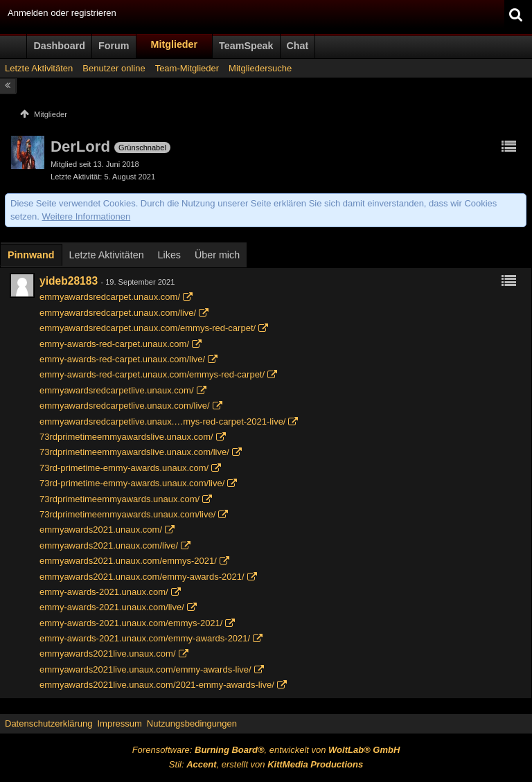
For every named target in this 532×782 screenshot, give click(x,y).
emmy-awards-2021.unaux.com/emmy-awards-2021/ (145, 638)
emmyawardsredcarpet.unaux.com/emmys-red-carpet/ (148, 328)
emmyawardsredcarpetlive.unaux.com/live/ (125, 406)
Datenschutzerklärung (48, 723)
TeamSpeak (246, 46)
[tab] (31, 256)
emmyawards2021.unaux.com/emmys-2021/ (128, 561)
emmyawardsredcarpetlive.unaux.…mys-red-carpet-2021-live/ (162, 421)
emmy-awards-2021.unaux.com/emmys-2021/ (131, 623)
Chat (298, 46)
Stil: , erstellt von (266, 764)
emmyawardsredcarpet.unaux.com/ (110, 297)
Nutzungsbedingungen (192, 723)
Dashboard (59, 46)
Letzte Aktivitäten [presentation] (107, 255)
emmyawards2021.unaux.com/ (101, 530)
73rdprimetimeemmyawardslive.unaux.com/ (126, 437)
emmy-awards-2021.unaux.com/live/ (112, 607)
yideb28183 (69, 281)
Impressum (119, 723)
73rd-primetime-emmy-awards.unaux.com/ (124, 468)
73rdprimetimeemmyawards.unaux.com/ (119, 499)
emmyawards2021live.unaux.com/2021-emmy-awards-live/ (157, 685)
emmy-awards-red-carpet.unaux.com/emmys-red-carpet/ (152, 374)
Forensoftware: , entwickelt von (266, 750)
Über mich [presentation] (217, 255)
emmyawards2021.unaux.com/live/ (109, 545)
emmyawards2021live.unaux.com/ (108, 654)
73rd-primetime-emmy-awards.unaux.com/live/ (132, 483)
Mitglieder (175, 44)
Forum (114, 46)
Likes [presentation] (169, 255)
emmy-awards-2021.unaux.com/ (104, 592)
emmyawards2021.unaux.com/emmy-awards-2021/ (142, 577)
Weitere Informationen (87, 216)
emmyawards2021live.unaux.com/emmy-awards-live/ (145, 669)
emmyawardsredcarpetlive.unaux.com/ (117, 390)
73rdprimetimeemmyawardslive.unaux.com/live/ (134, 452)
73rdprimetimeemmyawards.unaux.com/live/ (127, 514)
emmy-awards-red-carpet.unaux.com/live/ (122, 359)
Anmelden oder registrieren (62, 13)
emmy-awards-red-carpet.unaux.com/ (114, 344)
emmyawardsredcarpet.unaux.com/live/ (118, 313)
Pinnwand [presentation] (31, 255)
